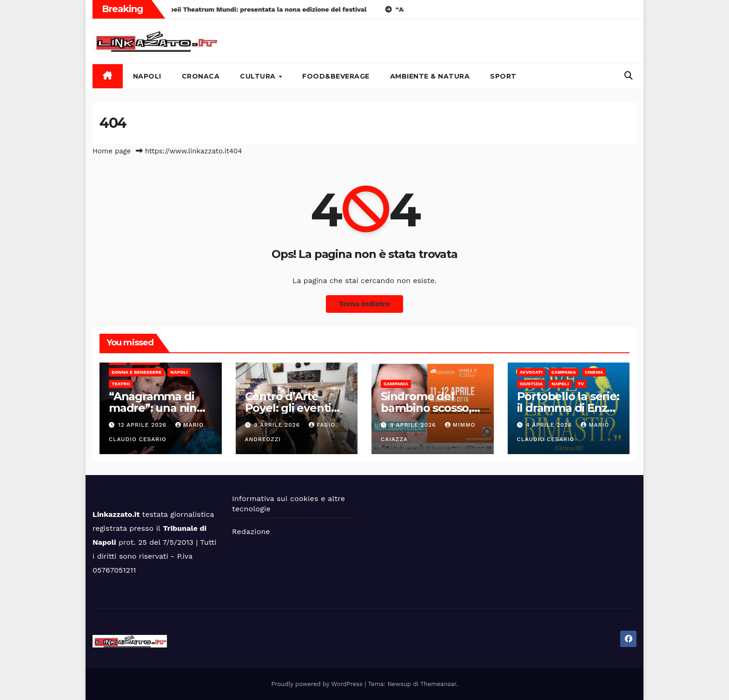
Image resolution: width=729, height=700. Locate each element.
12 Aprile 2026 (143, 425)
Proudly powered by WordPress (318, 684)
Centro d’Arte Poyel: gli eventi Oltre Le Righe (288, 408)
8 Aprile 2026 (414, 425)
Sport (503, 76)
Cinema (594, 372)
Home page (112, 151)
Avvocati (531, 372)
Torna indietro (365, 304)
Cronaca (201, 76)
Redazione (251, 532)
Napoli (147, 76)
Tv (581, 384)
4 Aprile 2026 (550, 425)
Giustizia (531, 384)
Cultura (259, 76)
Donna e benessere (136, 372)
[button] (629, 76)
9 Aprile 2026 (278, 425)
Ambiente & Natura (430, 76)
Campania (396, 384)
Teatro (121, 384)
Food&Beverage (336, 76)
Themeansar (438, 684)
